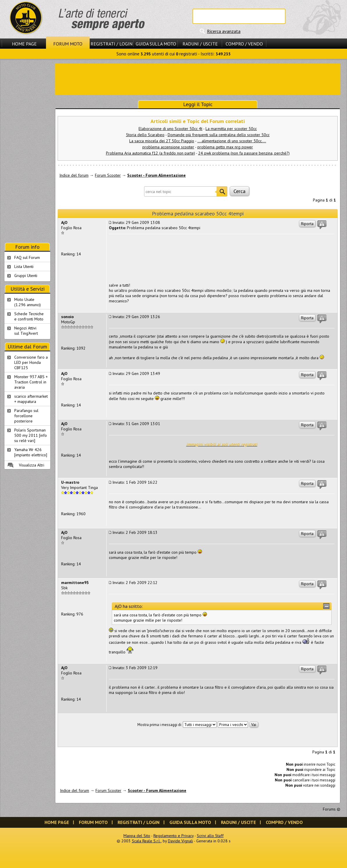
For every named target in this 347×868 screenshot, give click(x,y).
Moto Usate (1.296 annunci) (28, 302)
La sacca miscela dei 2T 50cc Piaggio (162, 141)
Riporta (307, 224)
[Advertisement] (198, 79)
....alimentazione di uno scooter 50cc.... (232, 141)
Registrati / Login (111, 44)
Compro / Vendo (244, 44)
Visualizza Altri (32, 465)
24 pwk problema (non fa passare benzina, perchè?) (244, 153)
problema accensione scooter (168, 147)
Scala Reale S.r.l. (146, 841)
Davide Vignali (180, 841)
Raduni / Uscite (200, 44)
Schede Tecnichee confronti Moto (29, 316)
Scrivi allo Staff (210, 836)
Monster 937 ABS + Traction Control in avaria (31, 382)
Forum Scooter (108, 175)
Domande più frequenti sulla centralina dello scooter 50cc (219, 135)
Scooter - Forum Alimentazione (156, 175)
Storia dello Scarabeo (145, 135)
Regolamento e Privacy (173, 836)
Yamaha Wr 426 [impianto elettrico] (31, 452)
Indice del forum (74, 175)
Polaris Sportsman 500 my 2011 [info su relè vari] (31, 435)
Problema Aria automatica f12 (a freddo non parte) (151, 153)
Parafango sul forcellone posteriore (26, 416)
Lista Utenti (24, 266)
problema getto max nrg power (225, 147)
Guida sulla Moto (156, 44)
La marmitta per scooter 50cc (231, 129)
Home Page (24, 44)
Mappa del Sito (137, 836)
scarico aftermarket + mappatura (31, 399)
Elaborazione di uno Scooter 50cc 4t (170, 129)
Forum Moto (68, 44)
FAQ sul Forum (27, 257)
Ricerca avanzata (224, 31)
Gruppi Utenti (26, 276)
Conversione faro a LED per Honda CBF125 (31, 362)
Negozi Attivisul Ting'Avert (26, 331)
